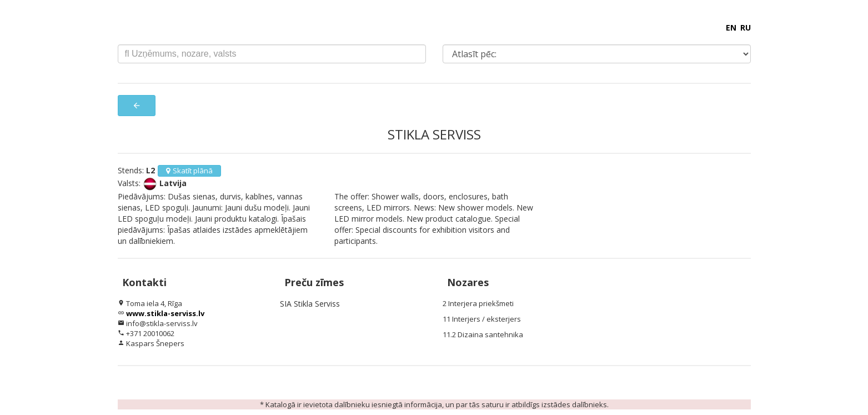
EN (731, 27)
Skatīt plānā (189, 171)
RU (746, 27)
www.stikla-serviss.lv (165, 313)
